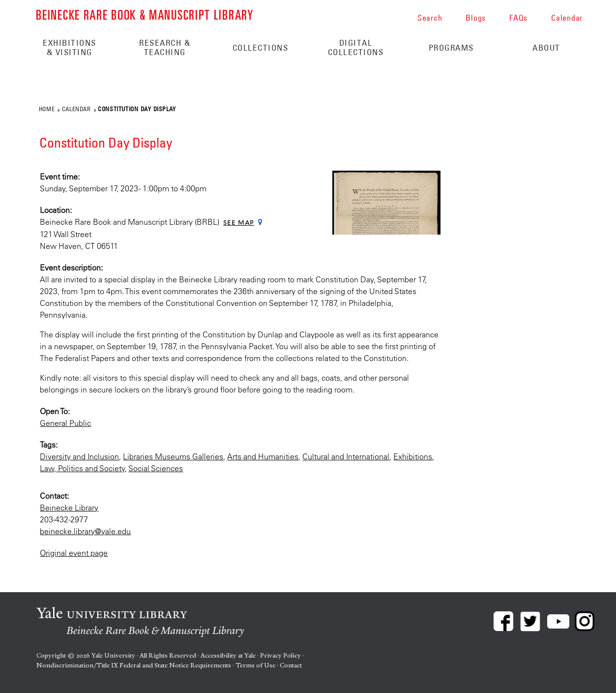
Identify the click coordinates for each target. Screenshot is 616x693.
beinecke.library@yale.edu (85, 531)
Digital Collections (356, 47)
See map (239, 222)
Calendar (76, 109)
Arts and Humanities (263, 456)
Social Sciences (156, 468)
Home (47, 109)
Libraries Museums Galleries (173, 456)
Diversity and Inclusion (79, 456)
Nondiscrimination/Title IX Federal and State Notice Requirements (134, 665)
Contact (291, 665)
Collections (261, 48)
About (546, 48)
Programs (451, 48)
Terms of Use (255, 665)
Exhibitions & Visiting (70, 47)
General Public (65, 423)
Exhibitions (413, 456)
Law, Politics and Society (82, 468)
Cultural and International (346, 456)
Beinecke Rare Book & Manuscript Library (145, 14)
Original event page (74, 553)
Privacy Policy (280, 655)
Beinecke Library (69, 508)
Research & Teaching (165, 47)
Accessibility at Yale (228, 655)
